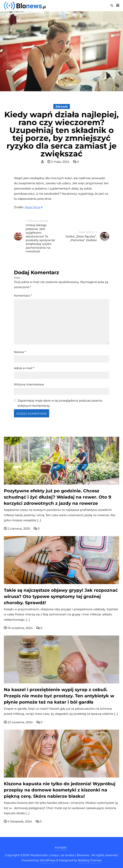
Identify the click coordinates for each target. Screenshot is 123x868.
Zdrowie (62, 107)
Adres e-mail (24, 368)
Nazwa (20, 352)
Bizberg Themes (90, 860)
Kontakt (61, 848)
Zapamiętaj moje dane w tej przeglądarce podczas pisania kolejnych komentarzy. (60, 403)
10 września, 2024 (19, 628)
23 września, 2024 (19, 722)
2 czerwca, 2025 (17, 529)
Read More (33, 207)
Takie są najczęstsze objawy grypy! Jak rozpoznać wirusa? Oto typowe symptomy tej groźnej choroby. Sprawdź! (61, 596)
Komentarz (23, 296)
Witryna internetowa (29, 384)
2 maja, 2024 (59, 162)
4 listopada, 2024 (18, 821)
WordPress (48, 860)
